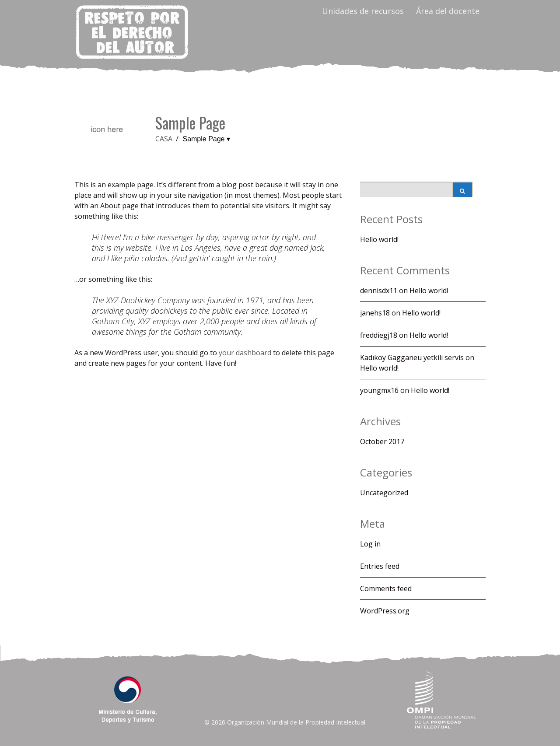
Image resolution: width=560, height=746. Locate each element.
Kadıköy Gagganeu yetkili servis (412, 357)
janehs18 (375, 313)
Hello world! (379, 239)
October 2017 (382, 441)
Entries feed (380, 566)
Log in (370, 544)
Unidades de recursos (363, 11)
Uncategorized (384, 493)
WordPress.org (385, 611)
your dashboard (245, 353)
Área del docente (448, 11)
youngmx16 (379, 390)
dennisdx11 (379, 291)
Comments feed (386, 588)
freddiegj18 (379, 335)
